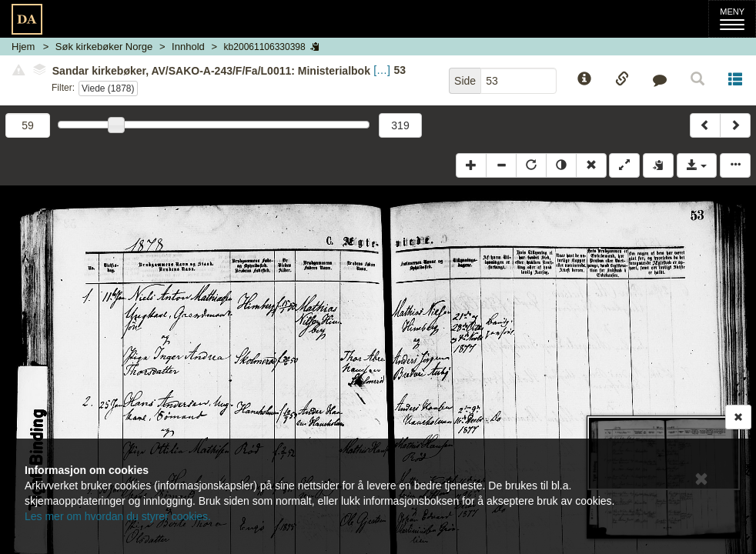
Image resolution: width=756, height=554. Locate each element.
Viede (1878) (108, 88)
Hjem (23, 47)
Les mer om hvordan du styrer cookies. (118, 516)
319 (400, 125)
